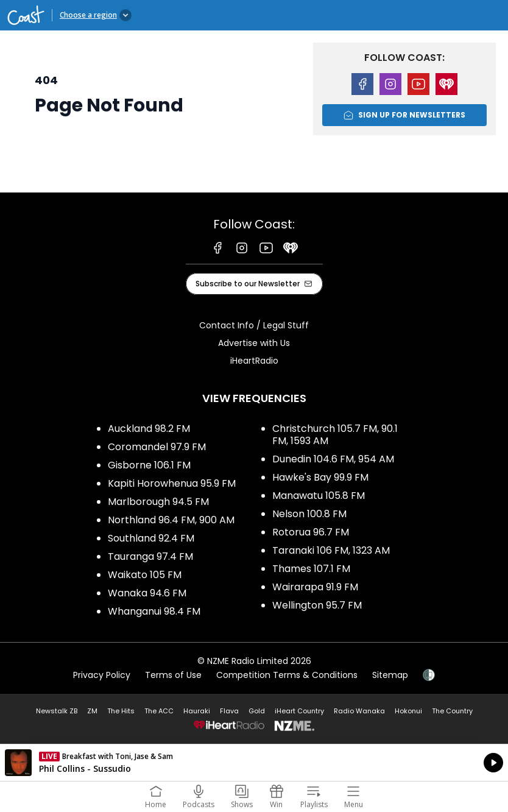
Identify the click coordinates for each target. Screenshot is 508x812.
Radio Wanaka (359, 711)
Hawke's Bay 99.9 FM (320, 477)
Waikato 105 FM (145, 575)
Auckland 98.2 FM (149, 429)
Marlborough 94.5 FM (158, 502)
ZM (92, 711)
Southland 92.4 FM (151, 538)
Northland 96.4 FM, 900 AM (171, 520)
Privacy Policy (102, 675)
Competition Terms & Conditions (287, 675)
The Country (452, 711)
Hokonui (408, 711)
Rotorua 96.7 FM (311, 532)
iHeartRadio (254, 361)
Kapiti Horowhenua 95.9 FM (172, 483)
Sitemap (390, 675)
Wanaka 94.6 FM (147, 593)
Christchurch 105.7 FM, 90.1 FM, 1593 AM (335, 435)
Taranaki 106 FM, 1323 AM (331, 550)
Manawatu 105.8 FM (319, 496)
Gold (257, 711)
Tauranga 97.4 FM (150, 556)
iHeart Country (299, 711)
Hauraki (197, 711)
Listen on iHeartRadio (254, 763)
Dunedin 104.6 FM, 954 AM (333, 459)
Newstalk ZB (57, 711)
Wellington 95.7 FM (317, 605)
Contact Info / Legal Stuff (254, 325)
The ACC (159, 711)
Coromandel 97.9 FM (157, 447)
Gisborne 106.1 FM (149, 465)
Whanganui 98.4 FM (154, 611)
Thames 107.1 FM (311, 569)
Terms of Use (173, 675)
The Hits (121, 711)
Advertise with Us (254, 343)
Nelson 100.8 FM (309, 514)
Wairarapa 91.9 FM (315, 587)
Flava (229, 711)
